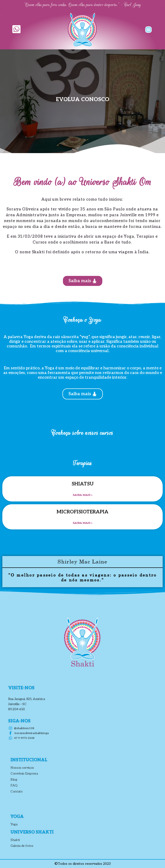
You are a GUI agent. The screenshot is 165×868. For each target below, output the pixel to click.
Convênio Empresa (24, 774)
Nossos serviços (22, 768)
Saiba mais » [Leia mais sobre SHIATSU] (83, 495)
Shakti (15, 840)
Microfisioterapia (82, 512)
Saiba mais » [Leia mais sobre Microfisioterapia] (83, 523)
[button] (148, 30)
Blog (14, 780)
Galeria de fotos (22, 846)
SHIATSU (82, 484)
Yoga (14, 824)
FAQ (14, 785)
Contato (16, 791)
